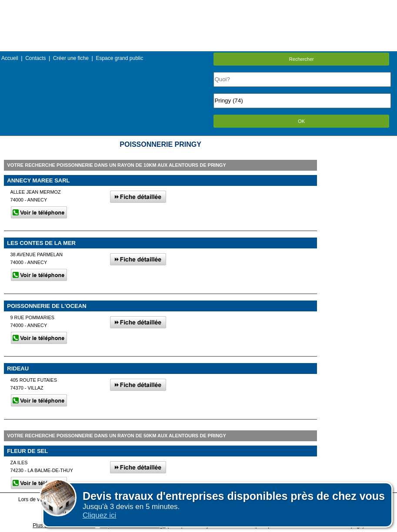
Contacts (35, 58)
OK (301, 121)
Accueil (10, 58)
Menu (198, 6)
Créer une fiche (71, 58)
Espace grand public (119, 58)
